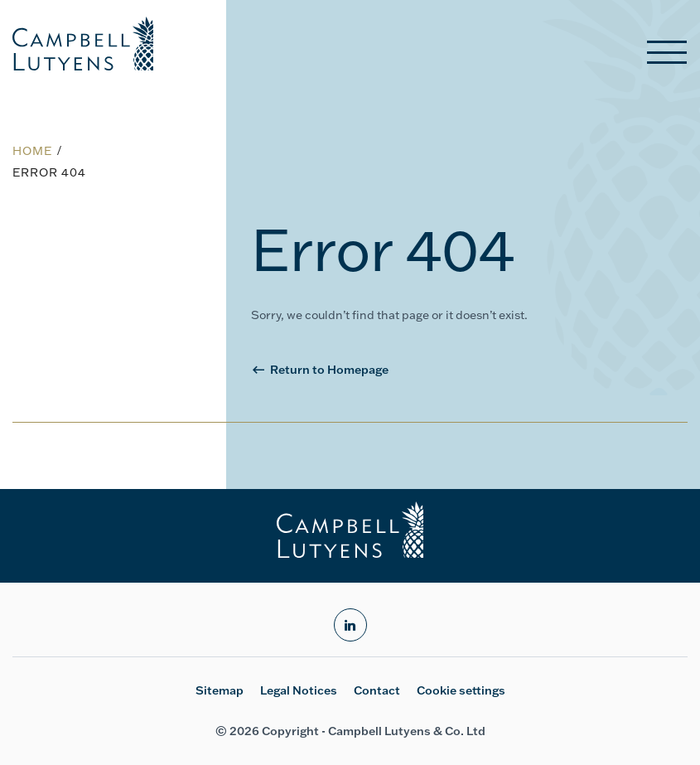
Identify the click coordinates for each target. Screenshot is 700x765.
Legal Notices (299, 690)
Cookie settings (461, 690)
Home (32, 151)
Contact (377, 690)
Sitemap (220, 690)
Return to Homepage (329, 370)
